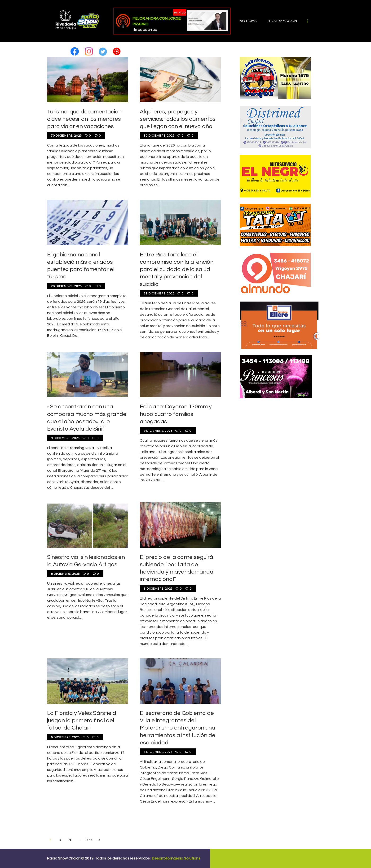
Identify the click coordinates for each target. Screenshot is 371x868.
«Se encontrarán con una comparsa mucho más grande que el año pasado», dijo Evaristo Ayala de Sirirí (87, 418)
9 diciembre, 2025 (65, 438)
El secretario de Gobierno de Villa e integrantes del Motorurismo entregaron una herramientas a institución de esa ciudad (178, 728)
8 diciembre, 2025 (65, 574)
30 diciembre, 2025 (66, 136)
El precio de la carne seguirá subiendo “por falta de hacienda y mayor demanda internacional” (177, 568)
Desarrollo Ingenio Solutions (176, 858)
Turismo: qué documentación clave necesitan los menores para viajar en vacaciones (84, 119)
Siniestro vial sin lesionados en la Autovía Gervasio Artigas (86, 561)
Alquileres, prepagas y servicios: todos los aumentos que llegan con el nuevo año (178, 119)
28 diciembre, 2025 (66, 286)
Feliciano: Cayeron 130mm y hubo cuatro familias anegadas (176, 414)
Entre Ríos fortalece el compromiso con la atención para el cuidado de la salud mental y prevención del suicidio (177, 269)
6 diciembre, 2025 (65, 737)
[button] (75, 49)
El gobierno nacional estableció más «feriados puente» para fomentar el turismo (81, 266)
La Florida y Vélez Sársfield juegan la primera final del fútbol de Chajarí (82, 720)
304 (90, 839)
